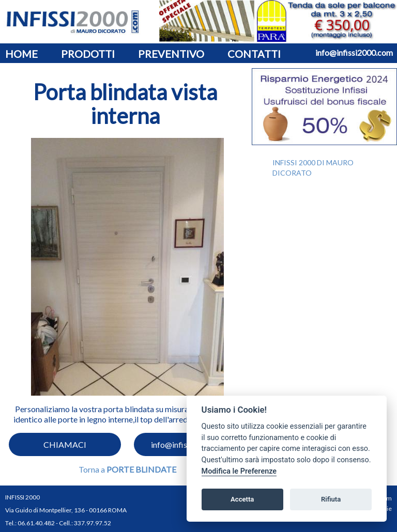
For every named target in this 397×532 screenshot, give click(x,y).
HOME (21, 54)
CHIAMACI (65, 444)
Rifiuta (331, 499)
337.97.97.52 (93, 523)
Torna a (127, 469)
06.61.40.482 (36, 523)
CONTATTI (254, 54)
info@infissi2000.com (354, 52)
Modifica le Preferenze (239, 471)
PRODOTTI (88, 54)
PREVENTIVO (171, 54)
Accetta (242, 499)
